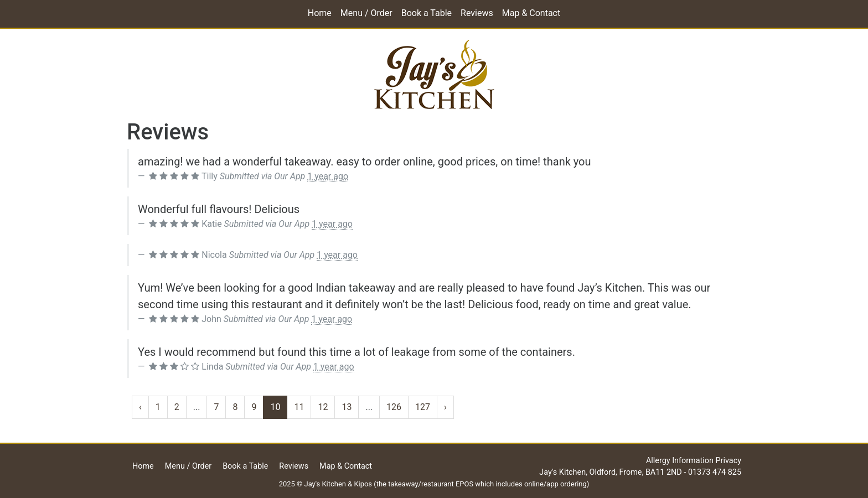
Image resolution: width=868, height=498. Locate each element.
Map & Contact (531, 13)
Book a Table (427, 13)
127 (423, 407)
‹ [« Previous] (140, 407)
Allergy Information (680, 461)
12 (323, 407)
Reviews (477, 13)
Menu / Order (366, 13)
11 (299, 407)
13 (347, 407)
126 (394, 407)
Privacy (729, 461)
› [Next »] (445, 407)
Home (320, 13)
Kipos (363, 484)
